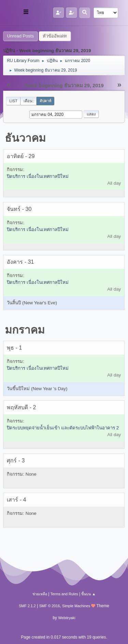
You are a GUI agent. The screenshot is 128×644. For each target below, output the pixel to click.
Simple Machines (76, 606)
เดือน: (29, 101)
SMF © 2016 (50, 606)
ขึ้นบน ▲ (88, 594)
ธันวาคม (25, 138)
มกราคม (25, 330)
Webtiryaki (67, 618)
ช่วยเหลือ (40, 594)
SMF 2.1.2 (27, 606)
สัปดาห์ (45, 101)
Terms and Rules (64, 594)
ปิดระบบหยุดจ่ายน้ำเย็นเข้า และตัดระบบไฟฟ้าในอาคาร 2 (63, 428)
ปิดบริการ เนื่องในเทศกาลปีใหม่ (38, 176)
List (13, 101)
